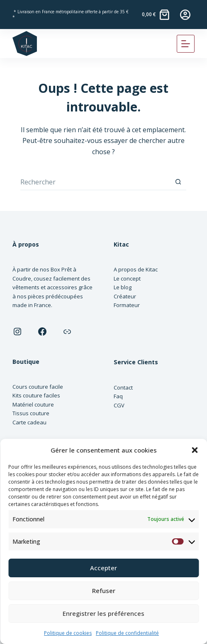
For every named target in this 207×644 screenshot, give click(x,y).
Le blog (123, 287)
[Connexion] (185, 15)
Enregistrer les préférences (103, 613)
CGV (119, 405)
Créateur (125, 296)
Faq (118, 396)
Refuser (104, 591)
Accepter (103, 568)
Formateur (127, 305)
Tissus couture (31, 413)
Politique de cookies (68, 633)
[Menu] (186, 44)
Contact (123, 387)
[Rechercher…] (95, 182)
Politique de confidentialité (127, 633)
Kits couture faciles (36, 395)
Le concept (127, 278)
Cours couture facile (38, 387)
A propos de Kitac (136, 269)
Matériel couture (33, 404)
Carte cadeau (29, 422)
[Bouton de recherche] (178, 182)
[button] (195, 450)
